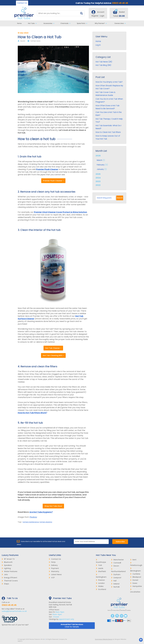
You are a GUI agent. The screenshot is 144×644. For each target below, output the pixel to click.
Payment (54, 568)
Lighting (6, 568)
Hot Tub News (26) (104, 62)
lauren (23, 41)
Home (19, 23)
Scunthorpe (101, 561)
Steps (5, 584)
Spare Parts (83, 23)
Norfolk (115, 587)
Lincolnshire (135, 591)
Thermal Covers (10, 581)
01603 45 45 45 (120, 3)
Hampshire (136, 586)
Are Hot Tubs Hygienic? (41, 512)
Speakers (7, 565)
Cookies (129, 610)
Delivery (53, 565)
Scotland (101, 589)
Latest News (55, 575)
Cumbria (135, 574)
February (101, 165)
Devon (115, 566)
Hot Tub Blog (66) (103, 65)
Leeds (100, 568)
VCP (52, 578)
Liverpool (116, 578)
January (100, 169)
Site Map (123, 610)
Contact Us (22, 3)
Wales (100, 586)
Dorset (134, 580)
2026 (109, 163)
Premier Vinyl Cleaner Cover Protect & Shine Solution (60, 212)
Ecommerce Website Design (104, 639)
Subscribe (120, 542)
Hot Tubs (33, 23)
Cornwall (116, 563)
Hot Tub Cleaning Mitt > (53, 355)
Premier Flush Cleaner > (53, 181)
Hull (114, 581)
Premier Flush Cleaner (47, 169)
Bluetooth (7, 562)
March (99, 160)
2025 (98, 174)
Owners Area (121, 23)
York (99, 565)
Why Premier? (101, 23)
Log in (98, 45)
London (100, 583)
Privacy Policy (116, 610)
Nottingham (101, 576)
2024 (98, 178)
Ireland (115, 584)
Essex (134, 583)
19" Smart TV (8, 559)
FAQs (52, 562)
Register (96, 16)
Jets (5, 575)
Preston (100, 580)
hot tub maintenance (31, 522)
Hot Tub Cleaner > (53, 348)
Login (102, 16)
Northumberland (118, 570)
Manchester (117, 560)
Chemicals (66, 23)
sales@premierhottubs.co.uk (14, 611)
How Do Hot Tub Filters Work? (32, 413)
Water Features (10, 571)
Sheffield (101, 571)
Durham (116, 575)
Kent (133, 560)
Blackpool (136, 577)
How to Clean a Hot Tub (40, 37)
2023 (98, 181)
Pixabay (33, 517)
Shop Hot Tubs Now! (53, 506)
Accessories (49, 23)
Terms (109, 610)
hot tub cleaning (46, 522)
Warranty (54, 571)
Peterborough (136, 564)
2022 (98, 185)
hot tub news (35, 41)
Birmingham (136, 570)
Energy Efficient (9, 578)
